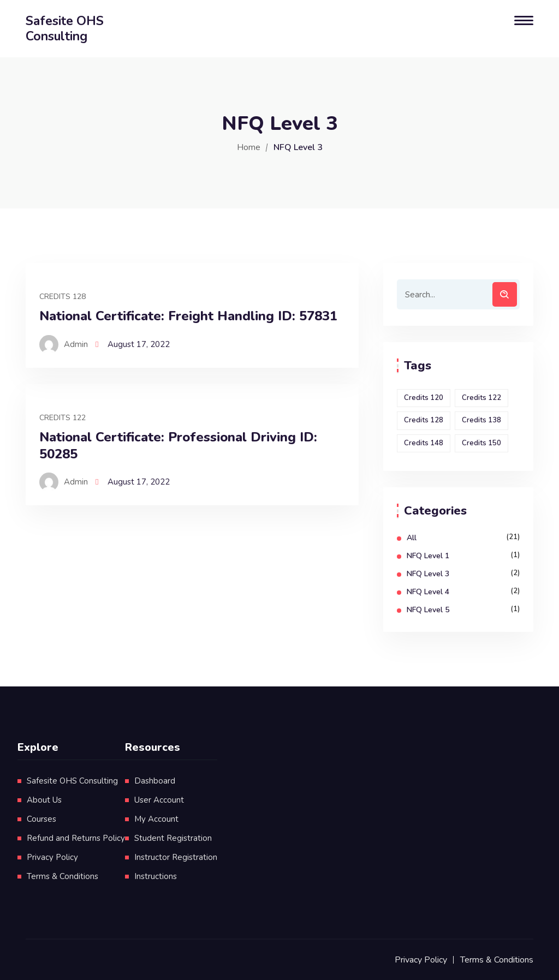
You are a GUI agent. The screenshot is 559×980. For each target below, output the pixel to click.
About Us (44, 800)
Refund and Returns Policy (76, 838)
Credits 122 (63, 418)
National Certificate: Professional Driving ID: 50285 (178, 446)
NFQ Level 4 (428, 592)
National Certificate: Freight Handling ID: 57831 (188, 316)
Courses (41, 819)
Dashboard (155, 781)
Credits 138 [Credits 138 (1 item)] (481, 420)
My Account (156, 819)
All (412, 538)
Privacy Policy (52, 857)
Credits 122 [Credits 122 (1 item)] (481, 398)
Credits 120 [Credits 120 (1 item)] (424, 398)
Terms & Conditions (63, 876)
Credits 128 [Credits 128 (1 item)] (424, 420)
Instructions (156, 876)
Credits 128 (63, 297)
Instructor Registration (176, 857)
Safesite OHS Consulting (72, 781)
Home (249, 147)
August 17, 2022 (139, 344)
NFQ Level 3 (428, 574)
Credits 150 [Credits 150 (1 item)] (481, 443)
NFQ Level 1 (428, 556)
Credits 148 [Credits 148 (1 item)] (424, 443)
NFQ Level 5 (428, 610)
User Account (159, 800)
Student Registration (173, 838)
